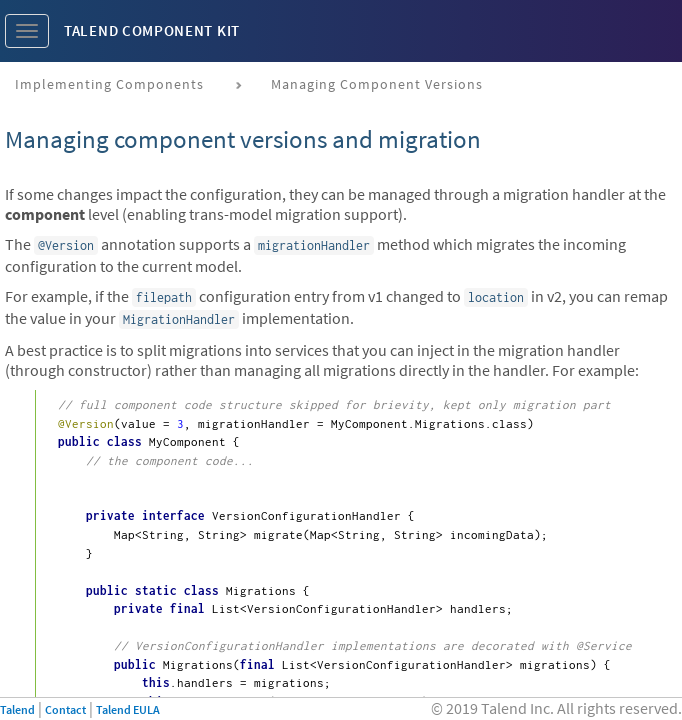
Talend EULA (128, 709)
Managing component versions (377, 84)
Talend (17, 709)
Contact (65, 709)
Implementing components (109, 84)
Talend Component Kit (152, 30)
